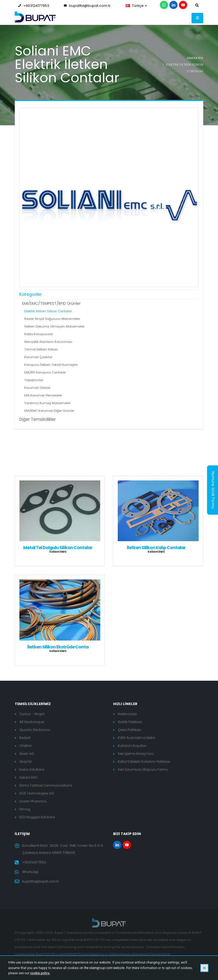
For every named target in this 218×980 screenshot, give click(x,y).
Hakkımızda (128, 714)
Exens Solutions (33, 769)
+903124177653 (34, 6)
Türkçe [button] (136, 6)
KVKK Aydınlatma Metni (137, 738)
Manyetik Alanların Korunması (48, 342)
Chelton (26, 746)
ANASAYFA (195, 58)
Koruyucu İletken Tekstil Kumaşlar (51, 365)
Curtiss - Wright (33, 714)
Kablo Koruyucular (39, 334)
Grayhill (26, 762)
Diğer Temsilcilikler (38, 419)
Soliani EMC (29, 777)
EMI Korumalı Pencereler (43, 395)
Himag (25, 809)
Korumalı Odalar (37, 388)
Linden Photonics (34, 801)
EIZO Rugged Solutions (39, 817)
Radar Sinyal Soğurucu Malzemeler (52, 319)
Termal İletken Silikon (41, 349)
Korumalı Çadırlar (38, 357)
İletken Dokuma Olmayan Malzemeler (54, 326)
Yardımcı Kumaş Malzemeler (47, 403)
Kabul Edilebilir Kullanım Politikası (146, 762)
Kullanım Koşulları (133, 746)
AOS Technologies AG (39, 793)
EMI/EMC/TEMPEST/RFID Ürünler (51, 303)
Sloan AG (27, 754)
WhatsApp (31, 872)
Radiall (25, 738)
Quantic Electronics (36, 730)
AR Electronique (33, 722)
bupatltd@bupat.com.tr (87, 6)
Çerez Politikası (131, 730)
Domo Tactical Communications (48, 785)
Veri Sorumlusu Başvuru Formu (145, 769)
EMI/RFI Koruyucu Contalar (45, 372)
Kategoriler (31, 294)
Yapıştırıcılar (34, 380)
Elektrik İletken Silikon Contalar (48, 311)
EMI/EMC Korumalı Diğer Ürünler (49, 411)
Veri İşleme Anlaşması (137, 754)
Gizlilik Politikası (131, 722)
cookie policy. (40, 973)
